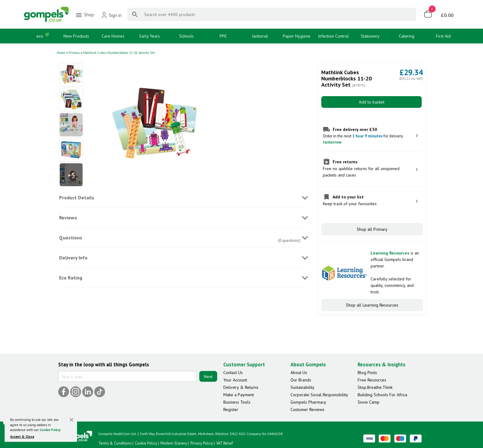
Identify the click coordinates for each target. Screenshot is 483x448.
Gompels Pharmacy (308, 402)
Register (231, 409)
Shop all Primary (372, 229)
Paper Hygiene (297, 36)
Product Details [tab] (77, 198)
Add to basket (372, 102)
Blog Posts (367, 373)
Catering (407, 36)
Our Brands (301, 380)
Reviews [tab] (68, 218)
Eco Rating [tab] (71, 278)
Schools (187, 36)
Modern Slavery (174, 443)
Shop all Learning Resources (372, 305)
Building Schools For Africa (382, 395)
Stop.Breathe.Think (375, 387)
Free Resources (372, 380)
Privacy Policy (202, 443)
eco (40, 36)
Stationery (370, 36)
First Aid (443, 36)
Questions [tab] (71, 238)
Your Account (235, 380)
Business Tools (237, 402)
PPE (223, 36)
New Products (76, 36)
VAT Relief (225, 443)
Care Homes (113, 36)
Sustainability (302, 387)
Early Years (150, 36)
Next (208, 377)
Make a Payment (239, 395)
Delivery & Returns (241, 387)
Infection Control (333, 36)
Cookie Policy (50, 430)
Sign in (111, 15)
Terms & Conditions (115, 443)
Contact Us (233, 373)
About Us (299, 373)
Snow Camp (369, 402)
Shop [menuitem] (85, 15)
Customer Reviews (307, 409)
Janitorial (260, 36)
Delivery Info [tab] (73, 258)
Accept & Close (22, 437)
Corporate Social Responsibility (319, 395)
